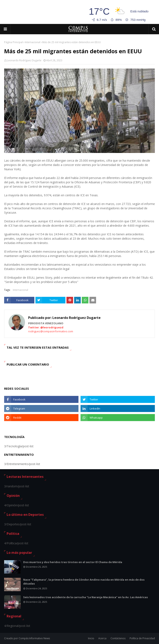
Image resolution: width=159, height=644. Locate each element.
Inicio (91, 638)
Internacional (33, 42)
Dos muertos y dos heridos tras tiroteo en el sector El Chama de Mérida (73, 562)
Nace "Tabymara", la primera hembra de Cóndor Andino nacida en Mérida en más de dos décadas (84, 582)
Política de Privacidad (142, 638)
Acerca (102, 638)
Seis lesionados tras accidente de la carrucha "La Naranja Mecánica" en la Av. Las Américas (86, 597)
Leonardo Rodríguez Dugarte (24, 60)
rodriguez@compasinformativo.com (51, 331)
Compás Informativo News (34, 638)
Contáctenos (118, 638)
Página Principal (13, 42)
